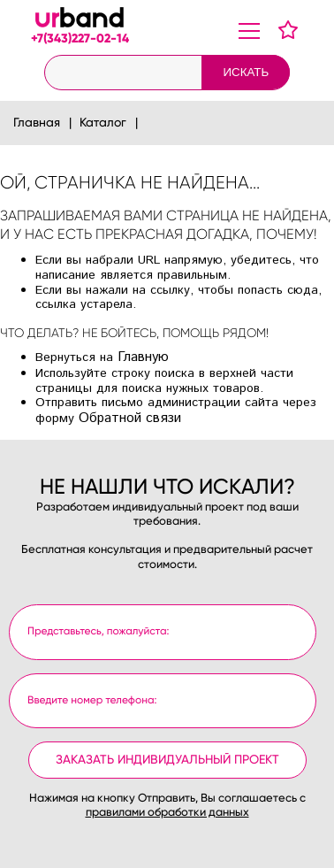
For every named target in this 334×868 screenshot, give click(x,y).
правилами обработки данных (167, 813)
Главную (143, 357)
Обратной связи (130, 419)
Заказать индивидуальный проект (167, 760)
